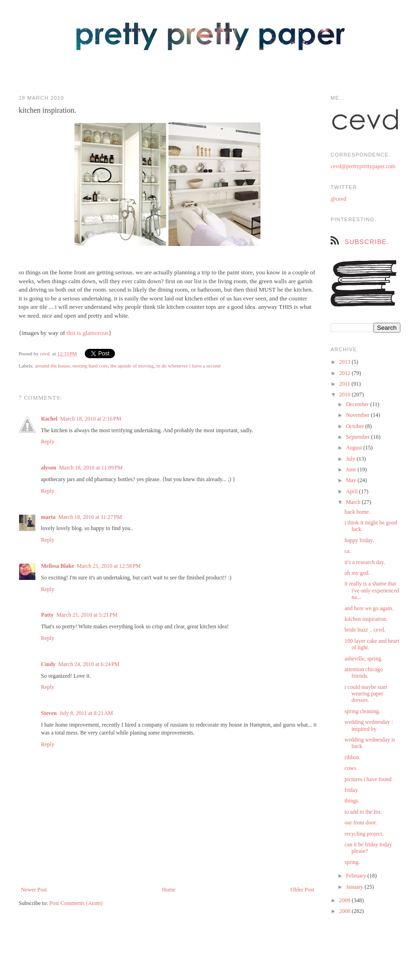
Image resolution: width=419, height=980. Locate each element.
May (352, 480)
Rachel (49, 419)
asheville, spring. (364, 659)
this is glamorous (88, 333)
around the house (52, 366)
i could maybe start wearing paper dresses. (366, 694)
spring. (352, 862)
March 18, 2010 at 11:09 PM (91, 468)
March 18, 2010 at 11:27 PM (90, 517)
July (351, 459)
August (355, 448)
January (355, 887)
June (352, 470)
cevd (45, 354)
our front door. (361, 823)
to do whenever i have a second (189, 366)
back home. (357, 512)
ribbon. (352, 757)
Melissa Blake (57, 566)
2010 (346, 395)
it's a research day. (365, 562)
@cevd (338, 199)
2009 (346, 900)
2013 (346, 362)
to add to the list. (363, 812)
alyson (49, 468)
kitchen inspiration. (366, 619)
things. (352, 801)
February (357, 876)
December (358, 404)
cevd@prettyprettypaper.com (363, 166)
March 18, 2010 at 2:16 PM (91, 419)
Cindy (48, 664)
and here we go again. (369, 608)
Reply (48, 442)
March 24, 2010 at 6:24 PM (89, 664)
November (358, 415)
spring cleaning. (362, 711)
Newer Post (34, 890)
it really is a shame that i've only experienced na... (372, 590)
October (356, 426)
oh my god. (357, 573)
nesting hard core (90, 366)
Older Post (302, 890)
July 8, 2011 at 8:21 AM (86, 713)
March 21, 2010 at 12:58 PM (109, 566)
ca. (348, 551)
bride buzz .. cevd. (365, 630)
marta (48, 517)
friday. (352, 790)
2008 (346, 911)
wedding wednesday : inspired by (369, 725)
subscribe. (367, 242)
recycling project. (364, 834)
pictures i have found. (369, 779)
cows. (351, 768)
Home (169, 890)
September (358, 437)
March (354, 502)
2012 (346, 373)
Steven (49, 713)
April (352, 491)
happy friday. (359, 540)
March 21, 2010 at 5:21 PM (87, 615)
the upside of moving (132, 366)
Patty (47, 615)
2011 (346, 384)
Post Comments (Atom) (76, 903)
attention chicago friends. (364, 673)
